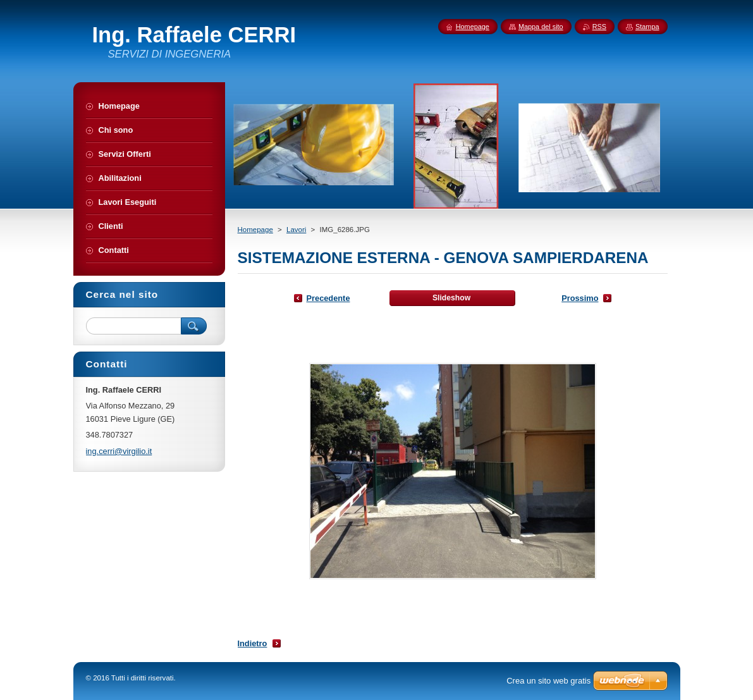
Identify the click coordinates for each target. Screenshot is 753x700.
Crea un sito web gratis (548, 681)
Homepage (255, 230)
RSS (599, 27)
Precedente (328, 298)
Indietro (253, 643)
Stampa (647, 27)
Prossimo (580, 298)
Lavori (296, 230)
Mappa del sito (541, 27)
